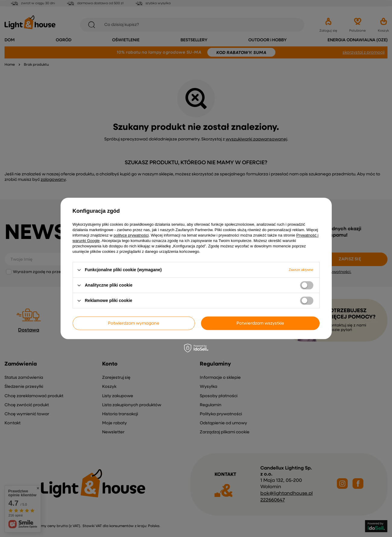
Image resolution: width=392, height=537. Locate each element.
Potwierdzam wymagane (134, 323)
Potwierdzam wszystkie (260, 323)
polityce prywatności (131, 235)
